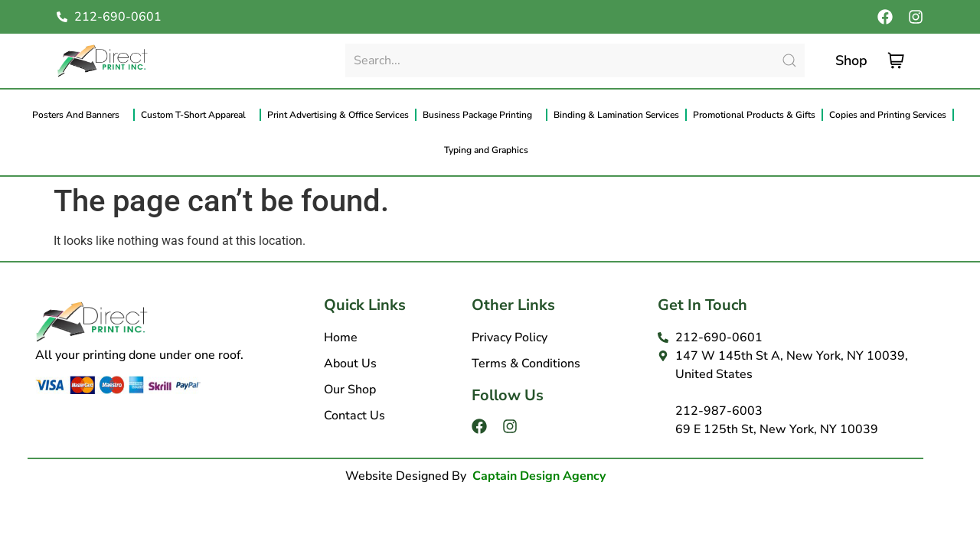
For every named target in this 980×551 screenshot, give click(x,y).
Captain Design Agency (539, 476)
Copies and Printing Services (888, 115)
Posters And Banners (80, 115)
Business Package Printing (481, 115)
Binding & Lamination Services (616, 115)
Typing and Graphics (490, 150)
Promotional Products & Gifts (754, 115)
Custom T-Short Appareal (197, 115)
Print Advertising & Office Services (338, 115)
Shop (851, 60)
